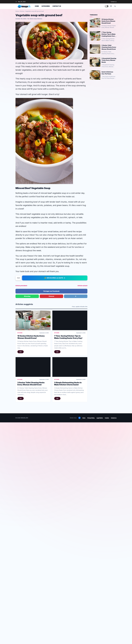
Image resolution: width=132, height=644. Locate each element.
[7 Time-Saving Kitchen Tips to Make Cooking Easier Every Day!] (70, 487)
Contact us (114, 2)
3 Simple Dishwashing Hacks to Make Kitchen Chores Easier (68, 550)
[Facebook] (16, 2)
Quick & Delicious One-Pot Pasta (107, 73)
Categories (46, 6)
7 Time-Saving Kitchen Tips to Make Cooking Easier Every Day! (68, 503)
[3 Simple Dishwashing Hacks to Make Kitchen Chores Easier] (70, 533)
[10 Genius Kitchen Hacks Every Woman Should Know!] (33, 487)
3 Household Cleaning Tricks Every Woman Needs (109, 60)
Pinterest (51, 463)
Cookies (107, 584)
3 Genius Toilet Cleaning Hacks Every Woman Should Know (31, 550)
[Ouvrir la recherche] (115, 6)
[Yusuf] (111, 6)
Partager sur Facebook (51, 458)
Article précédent (21, 452)
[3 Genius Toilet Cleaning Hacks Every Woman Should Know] (33, 533)
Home (37, 6)
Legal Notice (100, 584)
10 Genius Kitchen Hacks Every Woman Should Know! (31, 503)
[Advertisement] (51, 112)
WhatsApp (27, 463)
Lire (20, 518)
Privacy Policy (91, 584)
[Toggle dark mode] (107, 6)
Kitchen (22, 11)
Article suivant (82, 452)
